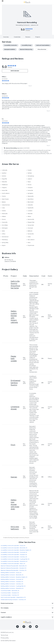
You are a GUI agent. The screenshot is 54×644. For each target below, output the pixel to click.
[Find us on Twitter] (30, 627)
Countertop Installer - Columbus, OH (10, 595)
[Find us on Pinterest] (24, 627)
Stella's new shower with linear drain (15, 504)
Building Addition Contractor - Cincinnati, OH (12, 579)
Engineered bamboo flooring (16, 383)
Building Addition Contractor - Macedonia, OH (12, 588)
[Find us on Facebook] (17, 627)
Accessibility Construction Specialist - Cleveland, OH (14, 555)
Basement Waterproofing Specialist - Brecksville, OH (14, 566)
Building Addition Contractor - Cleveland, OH (12, 582)
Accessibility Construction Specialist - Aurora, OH (13, 546)
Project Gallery (10, 269)
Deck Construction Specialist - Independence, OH (13, 597)
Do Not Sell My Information (8, 641)
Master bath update (14, 359)
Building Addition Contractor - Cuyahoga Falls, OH (13, 586)
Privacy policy (5, 638)
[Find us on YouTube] (37, 627)
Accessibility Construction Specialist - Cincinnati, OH (14, 552)
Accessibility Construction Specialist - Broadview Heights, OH (16, 550)
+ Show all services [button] (42, 49)
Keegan (14, 477)
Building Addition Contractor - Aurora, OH (11, 573)
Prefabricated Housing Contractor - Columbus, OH (13, 600)
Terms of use (4, 635)
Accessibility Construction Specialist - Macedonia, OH (14, 561)
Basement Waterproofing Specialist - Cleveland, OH (14, 568)
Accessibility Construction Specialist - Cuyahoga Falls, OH (15, 559)
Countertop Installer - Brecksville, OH (10, 591)
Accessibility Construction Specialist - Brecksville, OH (14, 548)
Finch (13, 445)
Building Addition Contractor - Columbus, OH (12, 584)
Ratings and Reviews (13, 59)
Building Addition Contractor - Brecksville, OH (12, 575)
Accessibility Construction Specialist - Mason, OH (13, 564)
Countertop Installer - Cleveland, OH (10, 593)
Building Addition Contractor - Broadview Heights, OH (14, 577)
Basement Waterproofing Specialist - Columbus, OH (14, 570)
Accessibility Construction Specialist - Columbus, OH (14, 557)
